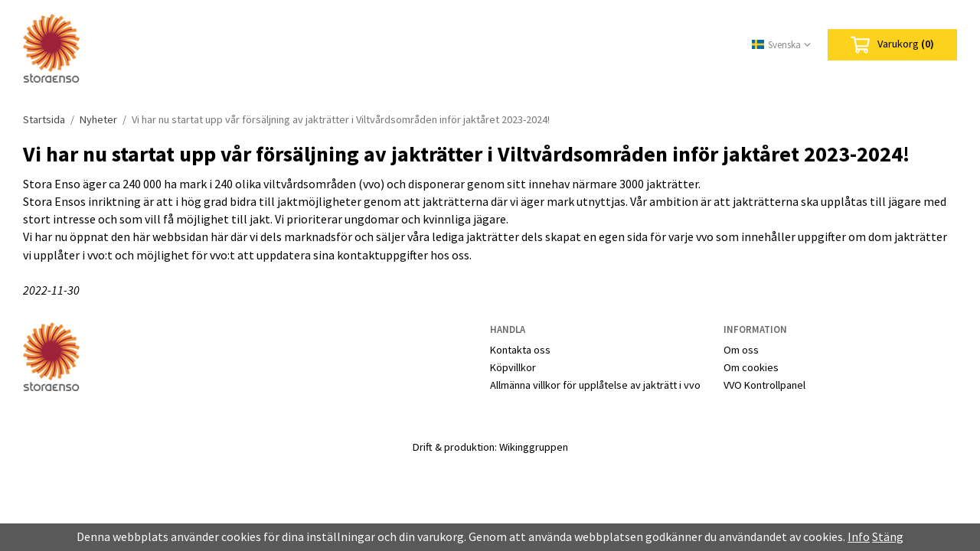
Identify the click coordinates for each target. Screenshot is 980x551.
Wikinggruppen (534, 447)
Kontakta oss (520, 350)
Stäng (888, 536)
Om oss (741, 350)
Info (859, 536)
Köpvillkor (513, 367)
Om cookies (751, 367)
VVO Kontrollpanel (764, 385)
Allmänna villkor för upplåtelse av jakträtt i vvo (595, 385)
